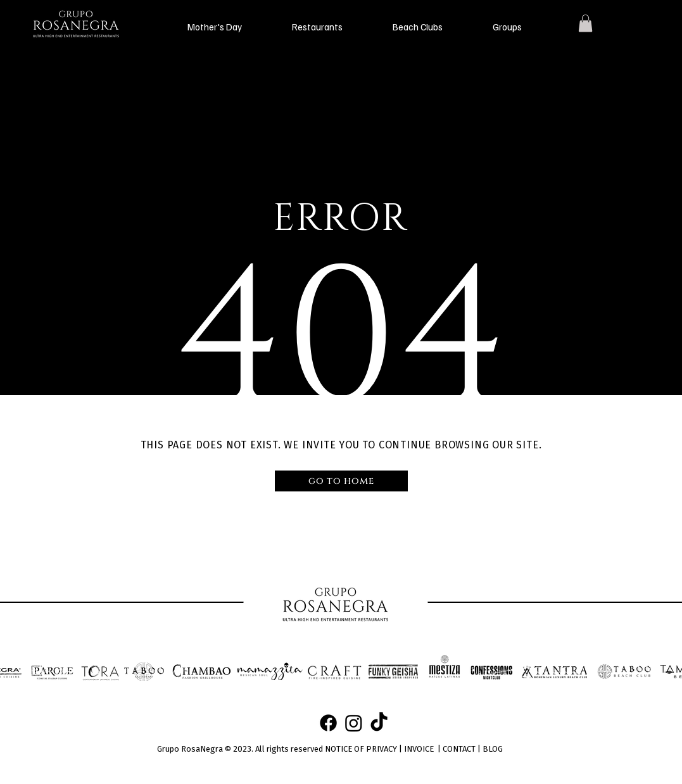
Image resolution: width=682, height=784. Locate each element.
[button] (215, 27)
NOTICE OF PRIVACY (361, 749)
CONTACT (459, 749)
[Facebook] (328, 723)
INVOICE (419, 749)
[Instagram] (354, 723)
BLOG (493, 749)
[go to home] (341, 481)
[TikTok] (379, 723)
